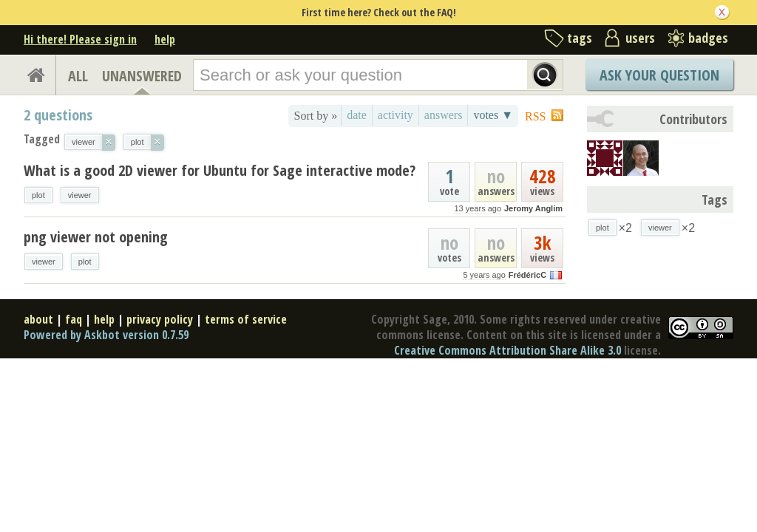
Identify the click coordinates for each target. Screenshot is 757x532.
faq (74, 319)
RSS (535, 116)
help (165, 39)
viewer (80, 195)
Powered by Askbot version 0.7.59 (106, 335)
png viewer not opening (96, 237)
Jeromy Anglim (533, 208)
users (640, 38)
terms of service (246, 319)
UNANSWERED (142, 76)
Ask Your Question (659, 75)
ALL (78, 76)
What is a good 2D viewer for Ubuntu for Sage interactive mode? (220, 170)
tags (580, 38)
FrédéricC (527, 275)
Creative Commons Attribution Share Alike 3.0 (508, 350)
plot (38, 195)
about (38, 319)
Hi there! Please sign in (80, 39)
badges (708, 38)
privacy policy (160, 319)
